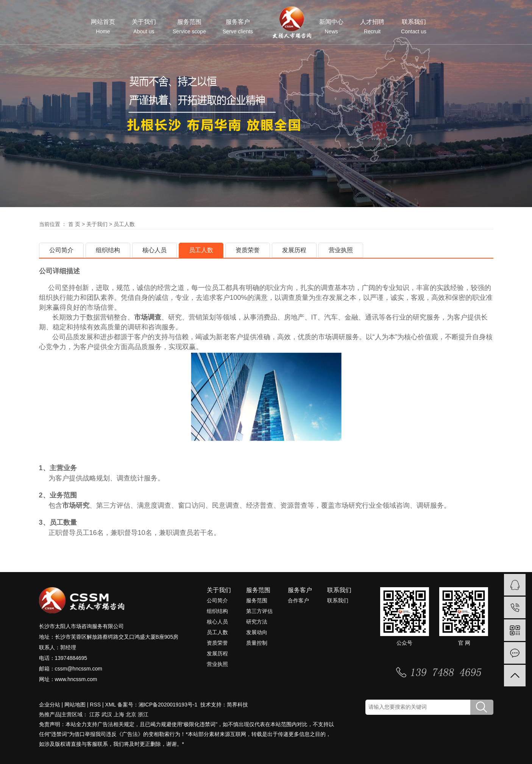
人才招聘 (372, 27)
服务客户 (238, 27)
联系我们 (414, 27)
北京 (131, 714)
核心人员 (154, 250)
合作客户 (298, 600)
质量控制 (257, 643)
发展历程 (294, 250)
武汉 (107, 714)
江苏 (95, 714)
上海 (119, 714)
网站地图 (75, 705)
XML (111, 705)
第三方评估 (259, 611)
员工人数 (201, 250)
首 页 (74, 224)
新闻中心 (331, 27)
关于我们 (144, 27)
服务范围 (189, 27)
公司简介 (61, 250)
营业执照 (341, 250)
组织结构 (108, 250)
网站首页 (103, 27)
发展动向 (257, 632)
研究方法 (257, 622)
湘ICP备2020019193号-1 (169, 705)
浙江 (143, 714)
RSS (95, 705)
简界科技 (237, 705)
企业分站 (50, 705)
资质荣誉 (248, 250)
